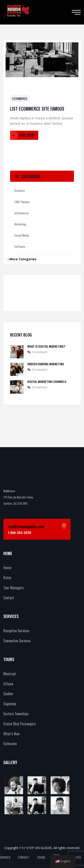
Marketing (20, 224)
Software (20, 246)
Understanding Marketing (46, 364)
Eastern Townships (16, 714)
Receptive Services (16, 631)
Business (20, 190)
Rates (7, 578)
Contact (9, 598)
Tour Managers (14, 588)
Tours (41, 857)
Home (7, 568)
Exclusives (10, 744)
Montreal (10, 674)
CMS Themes (22, 202)
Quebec (8, 694)
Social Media (22, 235)
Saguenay (10, 704)
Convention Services (17, 641)
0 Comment (40, 352)
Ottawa (8, 684)
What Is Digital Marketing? (46, 346)
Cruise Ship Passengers (20, 724)
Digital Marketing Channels (47, 381)
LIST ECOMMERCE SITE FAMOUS (37, 109)
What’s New (11, 734)
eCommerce (20, 98)
